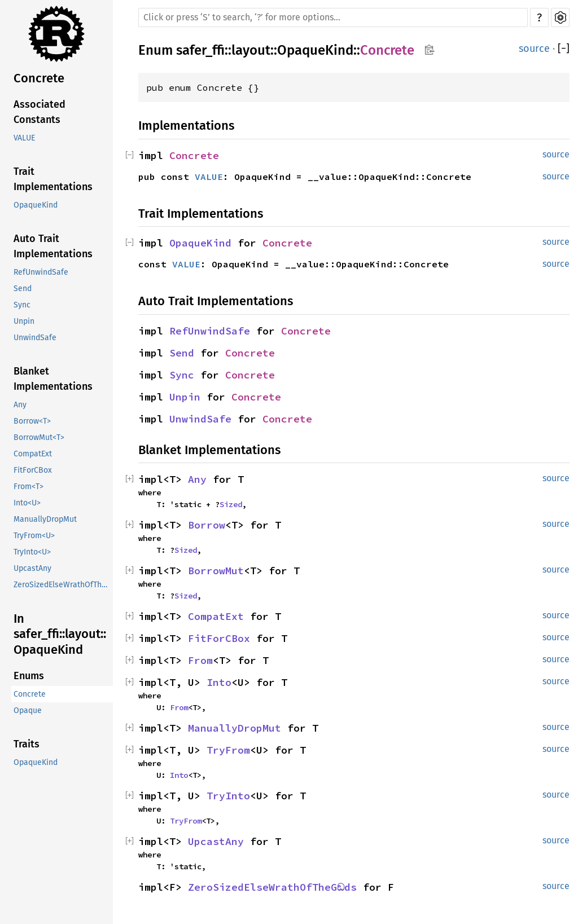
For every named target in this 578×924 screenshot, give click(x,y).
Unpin (24, 321)
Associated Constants (40, 112)
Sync (22, 305)
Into (219, 682)
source (534, 49)
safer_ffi (200, 50)
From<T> (29, 487)
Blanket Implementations (53, 379)
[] (564, 49)
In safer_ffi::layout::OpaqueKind (60, 634)
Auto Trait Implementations (53, 246)
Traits (27, 744)
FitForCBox (33, 470)
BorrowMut (216, 571)
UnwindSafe (35, 338)
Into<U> (27, 503)
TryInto (228, 796)
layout (251, 50)
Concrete (39, 78)
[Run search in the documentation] (333, 17)
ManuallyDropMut (45, 519)
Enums (29, 676)
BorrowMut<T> (39, 437)
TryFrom (228, 750)
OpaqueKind (36, 205)
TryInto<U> (32, 552)
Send (23, 289)
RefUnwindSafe (41, 272)
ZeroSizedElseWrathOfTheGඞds (63, 585)
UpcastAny (32, 568)
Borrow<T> (32, 421)
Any (20, 405)
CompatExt (33, 454)
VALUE (24, 138)
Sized (231, 504)
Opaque (28, 710)
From (200, 660)
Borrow (207, 525)
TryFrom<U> (34, 536)
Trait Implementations (53, 179)
